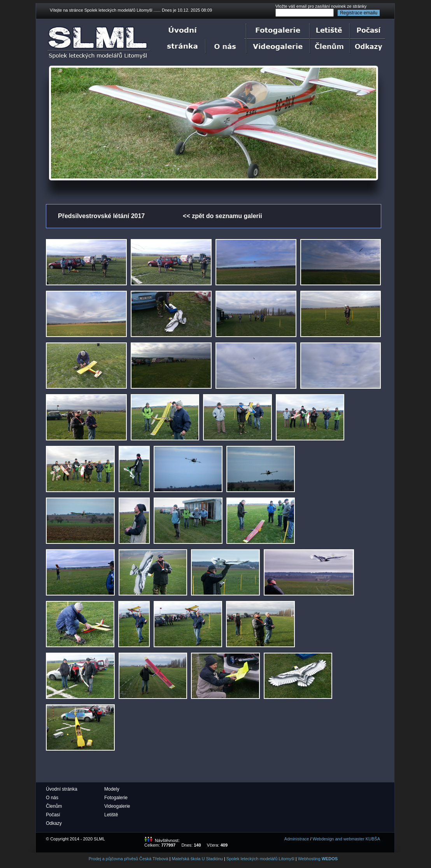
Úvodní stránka (62, 789)
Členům (54, 806)
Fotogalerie (116, 798)
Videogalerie (117, 806)
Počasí (53, 815)
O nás (52, 798)
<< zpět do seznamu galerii (223, 216)
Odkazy (54, 823)
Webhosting (318, 859)
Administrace (297, 839)
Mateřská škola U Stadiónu (197, 859)
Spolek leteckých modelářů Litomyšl (260, 859)
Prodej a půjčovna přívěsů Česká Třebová (129, 859)
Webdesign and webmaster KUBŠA (346, 839)
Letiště (111, 815)
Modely (112, 789)
